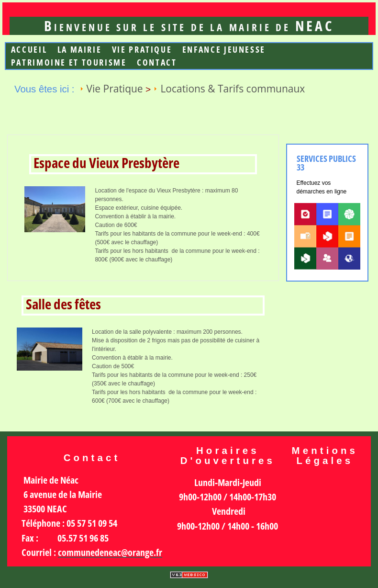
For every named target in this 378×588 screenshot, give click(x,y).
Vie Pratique (142, 50)
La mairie (80, 50)
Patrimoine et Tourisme (69, 62)
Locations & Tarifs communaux (233, 89)
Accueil (29, 50)
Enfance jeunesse (224, 50)
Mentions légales (325, 456)
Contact (157, 62)
